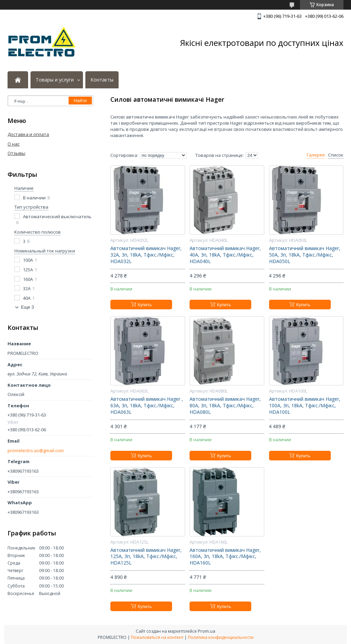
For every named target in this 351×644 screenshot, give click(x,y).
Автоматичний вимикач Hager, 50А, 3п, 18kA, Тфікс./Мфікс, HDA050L (305, 255)
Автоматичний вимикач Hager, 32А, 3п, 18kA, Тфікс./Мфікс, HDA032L (146, 255)
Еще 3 (27, 307)
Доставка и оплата (28, 134)
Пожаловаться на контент (157, 637)
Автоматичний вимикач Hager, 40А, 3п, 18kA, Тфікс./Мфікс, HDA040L (225, 255)
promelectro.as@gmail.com (36, 451)
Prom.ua (207, 631)
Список (336, 155)
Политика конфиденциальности (221, 637)
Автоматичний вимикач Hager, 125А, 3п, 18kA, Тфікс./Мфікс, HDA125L (146, 557)
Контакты (102, 80)
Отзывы (16, 153)
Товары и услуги (55, 80)
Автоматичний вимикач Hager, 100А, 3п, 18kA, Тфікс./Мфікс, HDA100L (305, 406)
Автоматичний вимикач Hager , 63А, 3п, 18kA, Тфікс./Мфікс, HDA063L (147, 406)
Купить (145, 305)
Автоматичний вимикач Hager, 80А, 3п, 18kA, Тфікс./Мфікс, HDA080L (225, 406)
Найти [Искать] (80, 101)
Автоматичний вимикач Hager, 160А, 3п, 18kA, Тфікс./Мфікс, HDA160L (225, 557)
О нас (14, 144)
